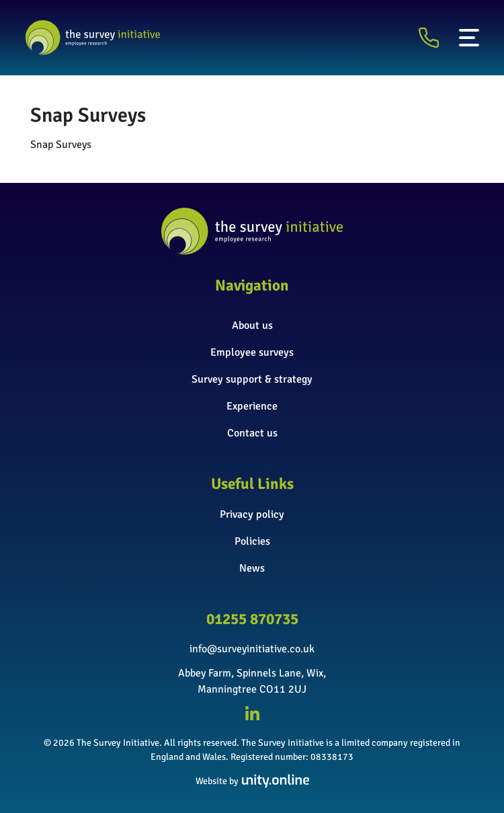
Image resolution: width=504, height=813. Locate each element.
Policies (252, 541)
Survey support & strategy (252, 379)
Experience (252, 406)
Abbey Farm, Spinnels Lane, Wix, (252, 673)
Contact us (252, 433)
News (252, 568)
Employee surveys (252, 352)
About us (252, 325)
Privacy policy (252, 514)
